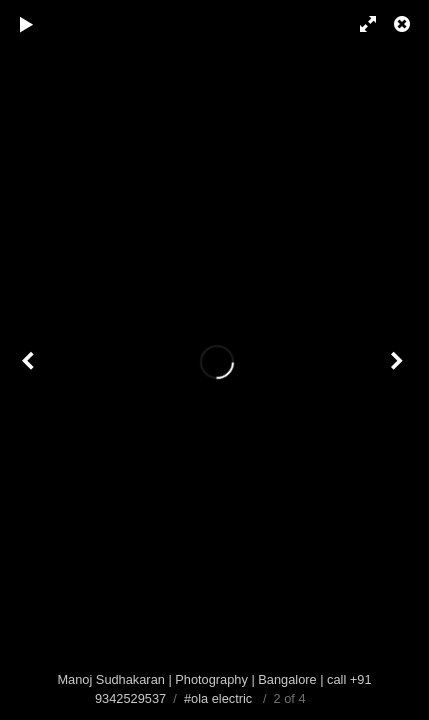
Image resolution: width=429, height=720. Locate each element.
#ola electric (218, 698)
